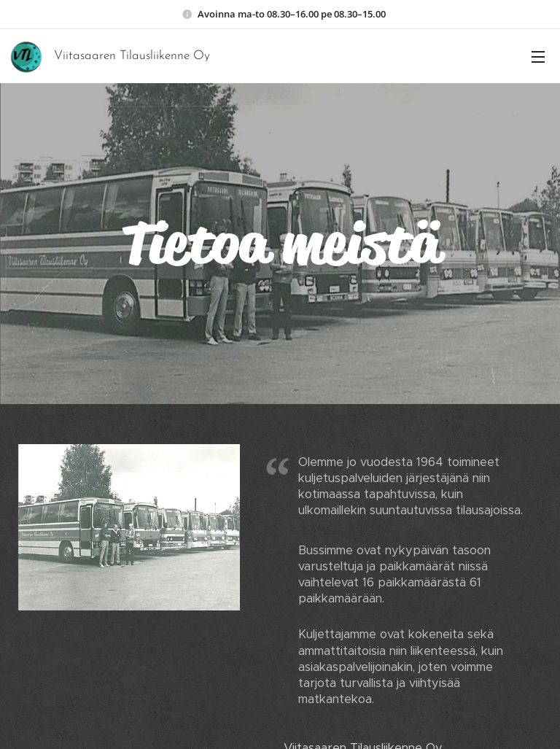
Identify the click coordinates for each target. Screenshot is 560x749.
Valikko (538, 57)
